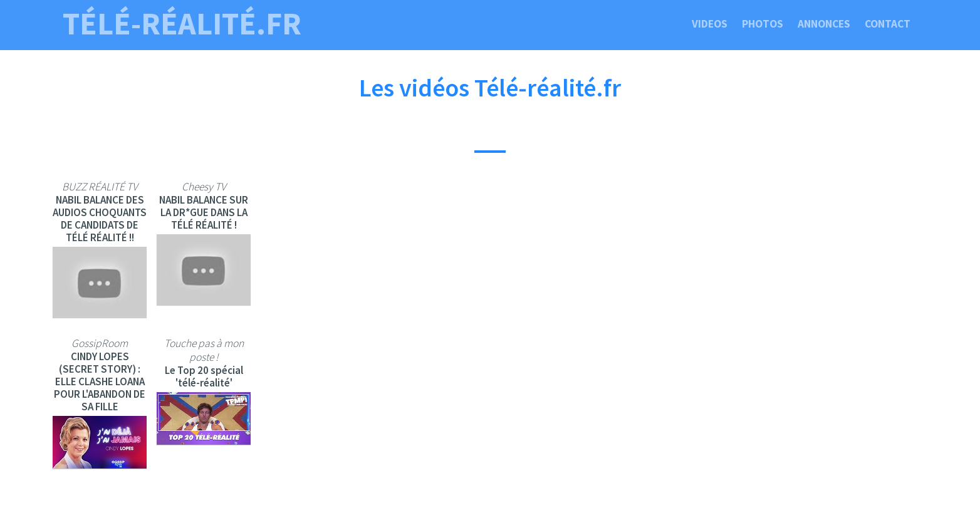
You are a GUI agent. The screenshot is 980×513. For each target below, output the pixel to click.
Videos (710, 24)
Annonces (824, 24)
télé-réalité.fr (182, 24)
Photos (763, 24)
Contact (888, 24)
